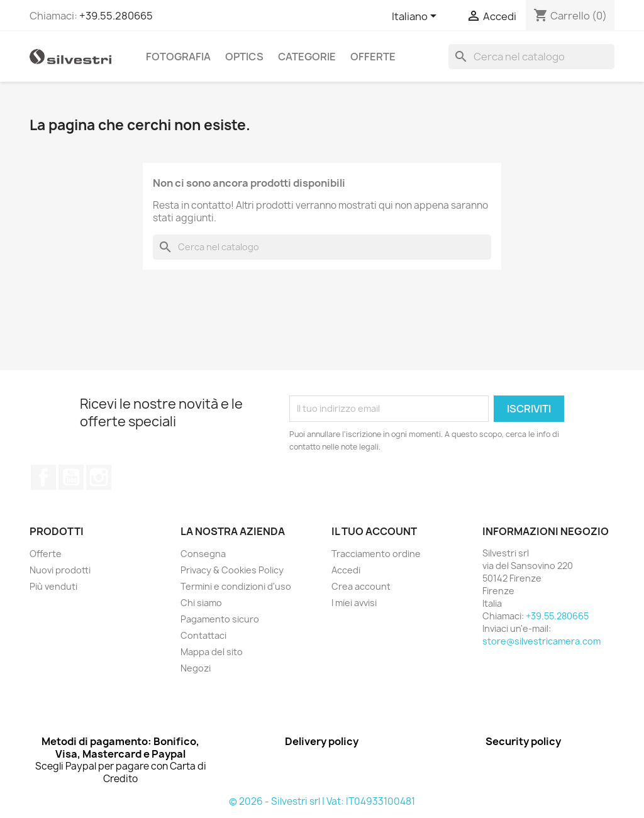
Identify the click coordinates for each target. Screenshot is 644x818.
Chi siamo (201, 603)
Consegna (203, 554)
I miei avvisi (354, 603)
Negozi (196, 668)
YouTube (71, 477)
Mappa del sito (212, 652)
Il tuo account (374, 531)
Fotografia (178, 57)
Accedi (346, 570)
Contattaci (203, 635)
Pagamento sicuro (220, 619)
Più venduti (53, 586)
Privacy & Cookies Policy (232, 570)
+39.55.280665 (116, 16)
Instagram (99, 477)
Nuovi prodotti (60, 570)
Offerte (373, 57)
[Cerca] (531, 57)
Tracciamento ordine (376, 554)
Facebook (43, 477)
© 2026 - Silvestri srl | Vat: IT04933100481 (322, 801)
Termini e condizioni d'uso (236, 586)
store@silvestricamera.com (541, 641)
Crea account (361, 586)
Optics (244, 57)
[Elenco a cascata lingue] (416, 17)
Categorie (307, 57)
